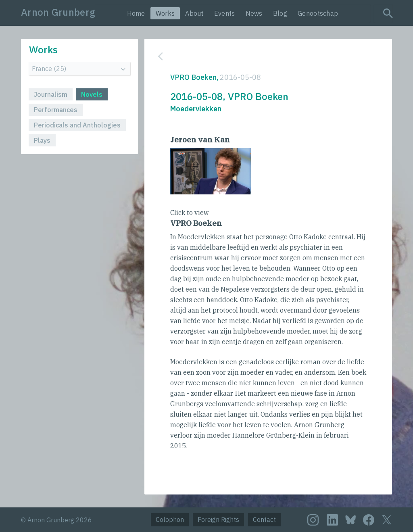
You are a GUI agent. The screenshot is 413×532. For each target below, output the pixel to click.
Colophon (170, 519)
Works (165, 13)
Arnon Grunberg (58, 12)
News (254, 13)
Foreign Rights (218, 519)
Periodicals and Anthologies (77, 125)
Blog (280, 13)
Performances (56, 110)
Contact (264, 519)
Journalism (51, 94)
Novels (92, 94)
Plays (42, 140)
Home (136, 13)
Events (225, 13)
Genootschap (318, 13)
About (194, 13)
